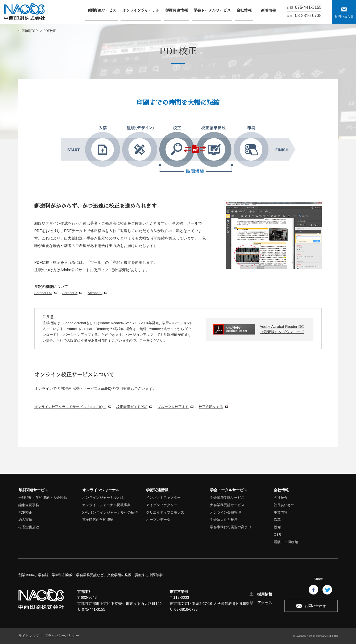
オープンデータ (158, 520)
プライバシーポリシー (62, 636)
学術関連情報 (157, 490)
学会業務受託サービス (227, 498)
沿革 (277, 520)
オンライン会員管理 (225, 512)
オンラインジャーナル (101, 490)
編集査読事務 (29, 505)
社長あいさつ (284, 505)
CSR (277, 534)
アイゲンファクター (162, 505)
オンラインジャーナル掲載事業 (106, 505)
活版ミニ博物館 (286, 542)
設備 (277, 527)
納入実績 (25, 520)
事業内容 (281, 512)
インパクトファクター (163, 498)
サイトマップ (29, 636)
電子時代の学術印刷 (98, 520)
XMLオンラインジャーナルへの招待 (110, 512)
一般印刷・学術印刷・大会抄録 (43, 498)
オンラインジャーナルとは (103, 498)
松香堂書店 (27, 527)
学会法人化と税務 (224, 520)
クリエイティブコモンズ (165, 512)
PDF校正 (25, 512)
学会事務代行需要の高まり (231, 527)
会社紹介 (281, 498)
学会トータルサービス (229, 490)
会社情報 (281, 490)
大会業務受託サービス (227, 505)
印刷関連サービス (33, 490)
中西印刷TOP (28, 31)
